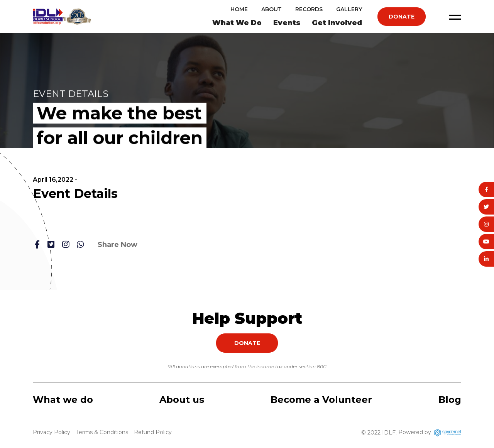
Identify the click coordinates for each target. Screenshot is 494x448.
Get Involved (337, 23)
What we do (63, 400)
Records (309, 9)
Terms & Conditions (102, 432)
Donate (402, 17)
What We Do (237, 23)
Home (239, 9)
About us (182, 400)
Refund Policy (153, 432)
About (272, 9)
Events (287, 23)
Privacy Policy (52, 432)
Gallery (349, 9)
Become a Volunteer (321, 400)
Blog (450, 400)
